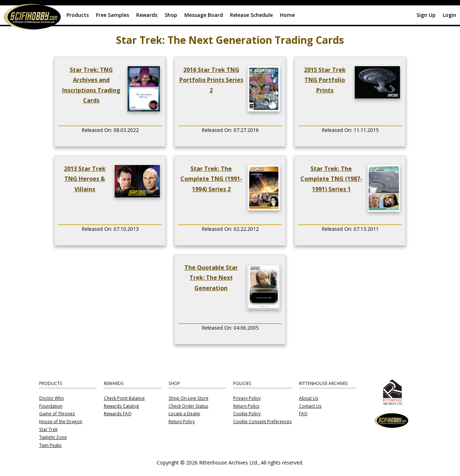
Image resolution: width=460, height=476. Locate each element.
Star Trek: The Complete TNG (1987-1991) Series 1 (331, 179)
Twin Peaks (50, 445)
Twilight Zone (53, 438)
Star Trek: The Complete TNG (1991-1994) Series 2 (211, 179)
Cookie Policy (247, 414)
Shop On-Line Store (188, 398)
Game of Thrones (57, 414)
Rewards (147, 15)
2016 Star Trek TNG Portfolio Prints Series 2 (211, 80)
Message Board (204, 15)
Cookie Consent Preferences (263, 422)
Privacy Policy (247, 398)
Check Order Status (188, 406)
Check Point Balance (124, 398)
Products (78, 15)
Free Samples (112, 15)
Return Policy (182, 422)
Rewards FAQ (118, 414)
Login (450, 15)
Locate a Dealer (185, 414)
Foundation (51, 406)
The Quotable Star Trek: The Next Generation (211, 278)
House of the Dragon (61, 422)
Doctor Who (52, 398)
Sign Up (426, 15)
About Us (309, 398)
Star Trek (48, 430)
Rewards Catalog (121, 406)
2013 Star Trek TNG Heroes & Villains (85, 179)
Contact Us (310, 406)
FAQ (303, 414)
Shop (171, 15)
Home (287, 15)
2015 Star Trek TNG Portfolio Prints (325, 80)
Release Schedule (251, 15)
